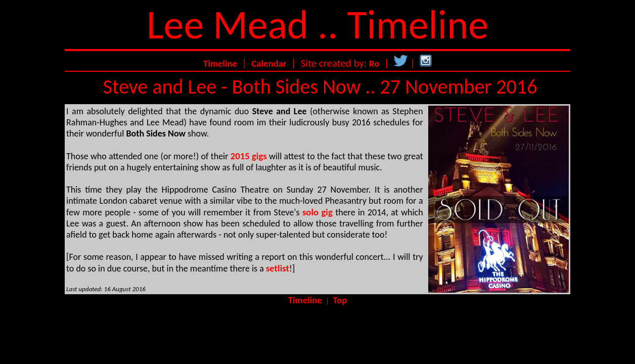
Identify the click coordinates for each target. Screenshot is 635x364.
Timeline (220, 63)
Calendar (269, 63)
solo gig (317, 212)
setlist (278, 268)
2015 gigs (249, 156)
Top (340, 300)
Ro (374, 63)
